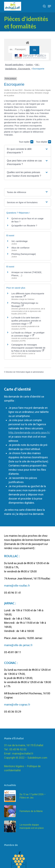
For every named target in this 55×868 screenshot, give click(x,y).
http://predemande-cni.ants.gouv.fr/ (29, 433)
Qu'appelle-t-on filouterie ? (24, 226)
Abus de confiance (20, 248)
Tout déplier (44, 142)
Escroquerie (38, 69)
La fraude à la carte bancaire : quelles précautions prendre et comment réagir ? (26, 321)
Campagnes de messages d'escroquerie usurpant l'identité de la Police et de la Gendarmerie (28, 348)
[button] (28, 151)
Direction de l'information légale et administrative (25, 372)
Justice (30, 65)
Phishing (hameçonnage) (24, 254)
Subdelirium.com (37, 762)
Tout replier (26, 142)
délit (28, 110)
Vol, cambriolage (20, 241)
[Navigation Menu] (49, 6)
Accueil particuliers (14, 65)
